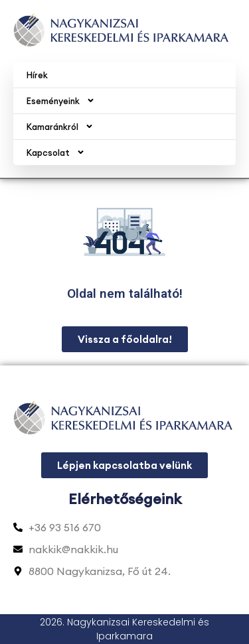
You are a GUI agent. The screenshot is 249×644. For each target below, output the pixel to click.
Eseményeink (61, 100)
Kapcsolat (56, 152)
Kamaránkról (60, 126)
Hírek (37, 75)
